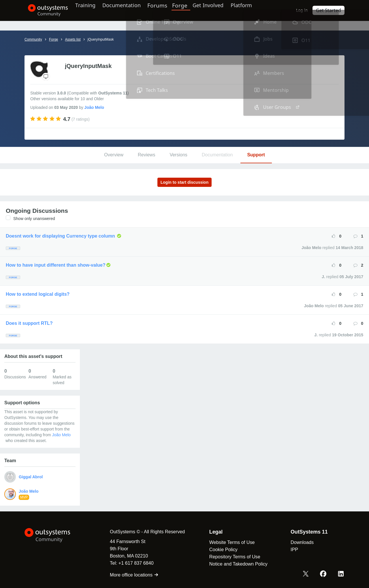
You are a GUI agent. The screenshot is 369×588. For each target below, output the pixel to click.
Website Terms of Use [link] (227, 542)
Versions (178, 155)
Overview (114, 155)
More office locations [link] (130, 575)
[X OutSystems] (308, 574)
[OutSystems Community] (45, 10)
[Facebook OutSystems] (325, 574)
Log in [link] (305, 10)
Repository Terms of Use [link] (230, 557)
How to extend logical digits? (38, 294)
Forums (168, 10)
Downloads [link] (298, 542)
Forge (189, 10)
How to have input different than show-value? (56, 265)
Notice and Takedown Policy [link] (234, 564)
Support (256, 155)
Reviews (146, 155)
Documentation (129, 10)
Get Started (330, 10)
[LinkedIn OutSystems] (341, 574)
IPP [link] (290, 549)
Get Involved (216, 10)
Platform (253, 10)
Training (90, 10)
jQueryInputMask (101, 39)
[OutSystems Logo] (53, 535)
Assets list (73, 39)
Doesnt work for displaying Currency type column (61, 236)
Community (33, 39)
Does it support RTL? (29, 323)
